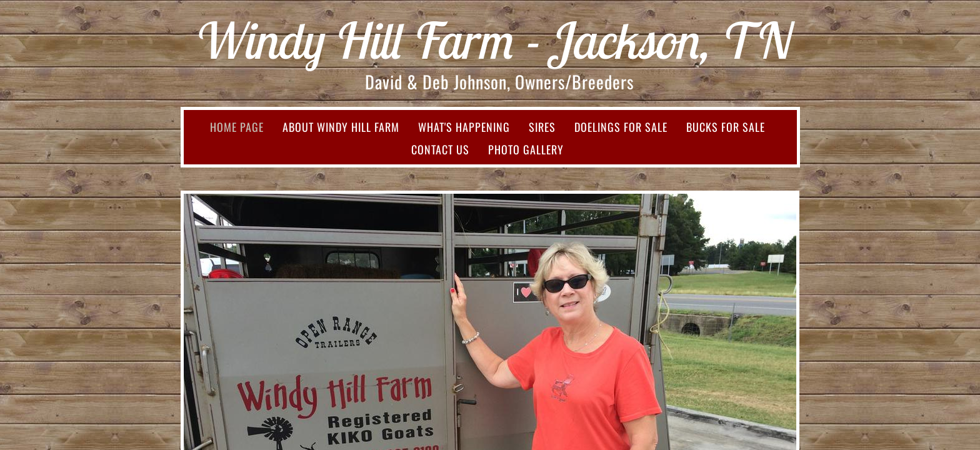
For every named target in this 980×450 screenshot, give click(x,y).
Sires (542, 127)
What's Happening (464, 127)
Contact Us (440, 149)
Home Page (237, 127)
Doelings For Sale (621, 127)
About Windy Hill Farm (341, 127)
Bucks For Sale (726, 127)
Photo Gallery (526, 149)
